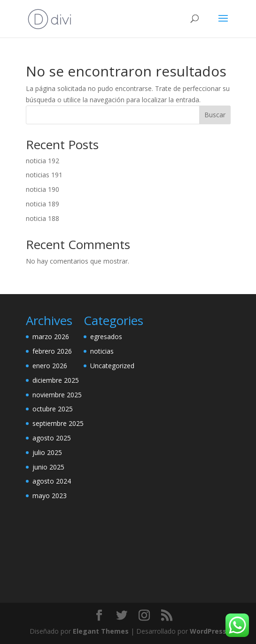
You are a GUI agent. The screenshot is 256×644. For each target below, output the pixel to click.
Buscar (215, 115)
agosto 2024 (52, 481)
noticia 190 (43, 189)
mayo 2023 (50, 496)
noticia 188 (43, 218)
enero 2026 (50, 366)
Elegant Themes (101, 631)
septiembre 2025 (58, 423)
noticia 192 (43, 161)
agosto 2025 (52, 438)
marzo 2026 (51, 337)
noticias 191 (44, 175)
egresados (106, 337)
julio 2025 (47, 452)
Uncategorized (112, 366)
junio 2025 (48, 467)
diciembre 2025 (56, 380)
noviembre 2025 (57, 395)
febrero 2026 (52, 351)
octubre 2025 (53, 409)
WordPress (208, 631)
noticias (102, 351)
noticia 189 (43, 204)
